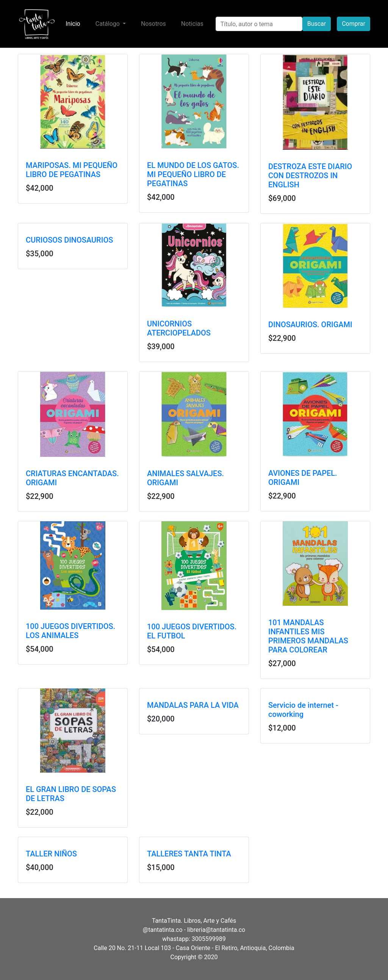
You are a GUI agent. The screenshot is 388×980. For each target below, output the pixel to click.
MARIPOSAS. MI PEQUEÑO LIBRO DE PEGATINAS (72, 170)
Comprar (354, 24)
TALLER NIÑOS (51, 854)
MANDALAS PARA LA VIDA (193, 705)
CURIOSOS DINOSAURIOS (69, 240)
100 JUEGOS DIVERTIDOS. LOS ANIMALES (70, 631)
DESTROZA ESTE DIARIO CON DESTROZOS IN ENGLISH (310, 176)
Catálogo (108, 24)
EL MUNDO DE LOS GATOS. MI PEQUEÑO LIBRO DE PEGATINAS (193, 174)
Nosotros (153, 24)
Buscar (317, 24)
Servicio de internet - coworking (303, 710)
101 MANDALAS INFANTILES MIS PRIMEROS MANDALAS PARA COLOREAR (308, 636)
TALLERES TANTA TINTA (189, 854)
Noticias (192, 24)
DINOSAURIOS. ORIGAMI (310, 325)
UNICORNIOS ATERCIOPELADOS (179, 328)
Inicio (74, 23)
